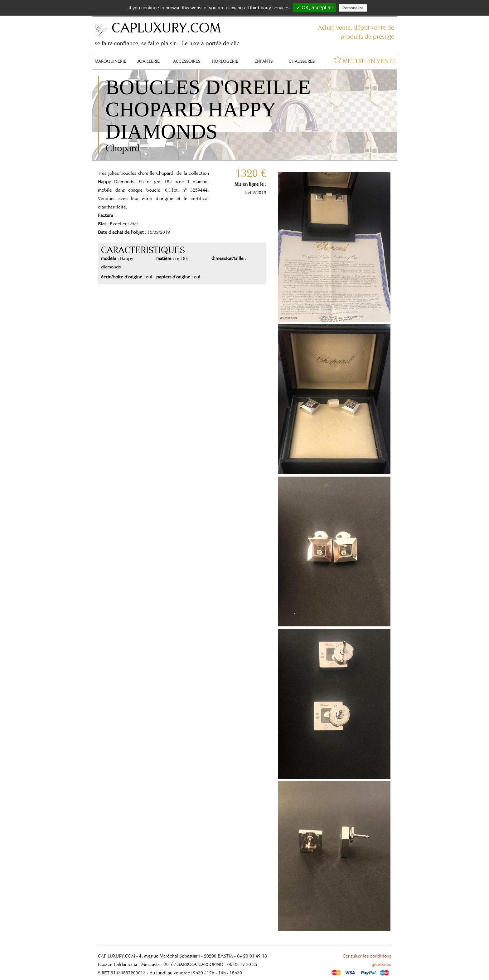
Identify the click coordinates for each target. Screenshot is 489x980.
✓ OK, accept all (315, 8)
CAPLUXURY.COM (166, 27)
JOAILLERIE (148, 61)
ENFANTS (264, 61)
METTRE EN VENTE (369, 61)
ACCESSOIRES (187, 61)
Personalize (353, 8)
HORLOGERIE (225, 61)
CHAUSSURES (302, 61)
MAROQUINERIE (111, 61)
